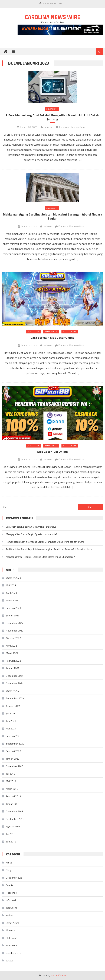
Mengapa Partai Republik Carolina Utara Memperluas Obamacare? (40, 557)
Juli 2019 (11, 774)
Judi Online (33, 331)
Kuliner (10, 915)
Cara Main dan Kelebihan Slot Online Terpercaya (31, 527)
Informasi (52, 109)
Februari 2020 (13, 751)
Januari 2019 (13, 804)
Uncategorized (14, 953)
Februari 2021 (13, 736)
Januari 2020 (13, 759)
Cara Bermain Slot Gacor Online (52, 338)
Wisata (9, 960)
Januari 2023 (13, 615)
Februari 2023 (13, 608)
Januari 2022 (13, 668)
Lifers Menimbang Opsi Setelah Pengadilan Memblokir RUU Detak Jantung (52, 117)
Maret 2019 (12, 789)
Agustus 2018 (13, 826)
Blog (8, 870)
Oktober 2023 (13, 578)
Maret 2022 (12, 653)
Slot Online (70, 331)
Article (9, 863)
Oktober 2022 (13, 638)
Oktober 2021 (13, 691)
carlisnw (48, 127)
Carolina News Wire (53, 17)
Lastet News (12, 923)
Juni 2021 (11, 721)
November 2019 (15, 766)
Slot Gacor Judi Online (52, 452)
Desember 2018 (15, 811)
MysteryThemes (59, 975)
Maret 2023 (12, 600)
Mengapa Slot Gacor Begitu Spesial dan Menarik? (32, 534)
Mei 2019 (11, 781)
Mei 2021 (11, 728)
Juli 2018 (11, 834)
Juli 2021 (11, 713)
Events (10, 885)
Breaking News (14, 878)
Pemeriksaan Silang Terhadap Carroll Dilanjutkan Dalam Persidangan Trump (45, 542)
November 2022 (15, 631)
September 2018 (15, 819)
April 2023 (11, 593)
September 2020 (15, 744)
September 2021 (15, 698)
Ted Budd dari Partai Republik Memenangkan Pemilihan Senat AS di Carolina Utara (49, 549)
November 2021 (15, 683)
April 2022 (11, 646)
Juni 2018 (11, 841)
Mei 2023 (11, 585)
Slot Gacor (51, 331)
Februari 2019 (13, 796)
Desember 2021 (15, 676)
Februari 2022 (13, 661)
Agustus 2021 (13, 706)
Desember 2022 (15, 623)
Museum (10, 930)
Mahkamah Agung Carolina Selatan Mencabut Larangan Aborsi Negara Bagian (53, 216)
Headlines (11, 893)
